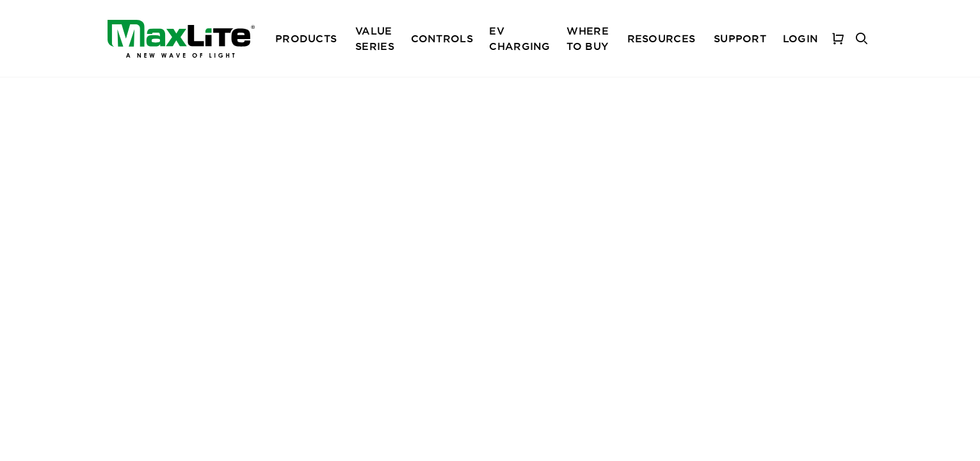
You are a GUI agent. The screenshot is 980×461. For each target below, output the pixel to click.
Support (740, 38)
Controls (442, 38)
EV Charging (519, 38)
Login (800, 38)
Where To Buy (587, 38)
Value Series (375, 38)
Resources (662, 38)
